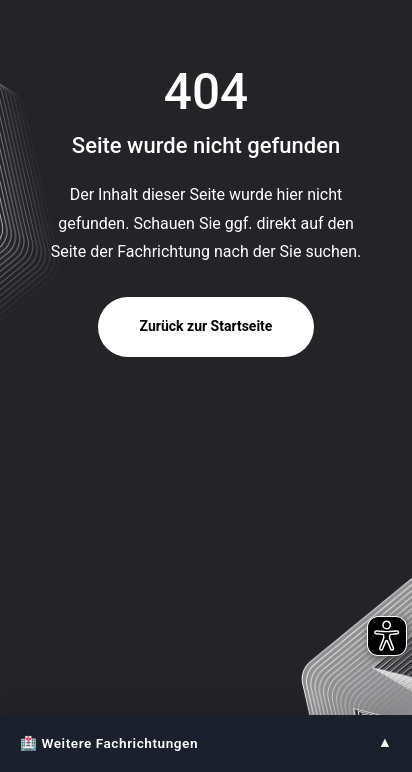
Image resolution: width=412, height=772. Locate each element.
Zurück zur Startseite (206, 326)
